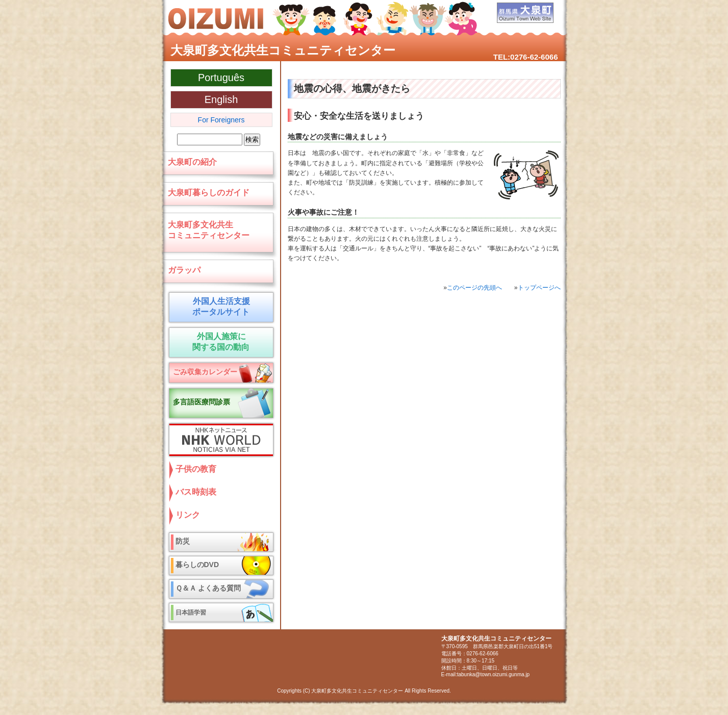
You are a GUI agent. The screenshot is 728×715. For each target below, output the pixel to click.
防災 (183, 541)
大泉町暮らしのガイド (209, 193)
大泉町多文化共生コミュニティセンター (283, 50)
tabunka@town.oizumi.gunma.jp (493, 674)
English (221, 99)
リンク (188, 515)
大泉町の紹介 (192, 162)
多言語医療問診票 (202, 402)
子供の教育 (196, 469)
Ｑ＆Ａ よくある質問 (208, 588)
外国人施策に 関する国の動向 (219, 342)
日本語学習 (191, 612)
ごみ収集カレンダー (205, 372)
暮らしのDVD (197, 565)
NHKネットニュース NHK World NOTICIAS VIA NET (219, 440)
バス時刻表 (196, 492)
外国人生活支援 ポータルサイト (219, 307)
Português (221, 78)
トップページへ (539, 288)
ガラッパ (184, 270)
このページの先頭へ (474, 288)
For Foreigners (221, 120)
